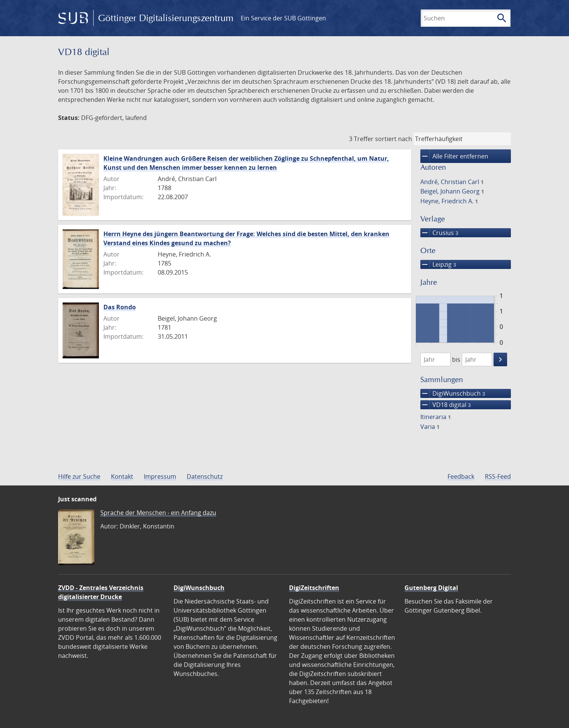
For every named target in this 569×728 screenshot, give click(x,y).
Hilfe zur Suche (79, 476)
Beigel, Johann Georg (452, 191)
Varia (430, 427)
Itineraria (436, 417)
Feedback (461, 476)
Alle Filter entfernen (454, 156)
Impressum (160, 476)
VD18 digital (446, 405)
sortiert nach (394, 139)
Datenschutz (205, 476)
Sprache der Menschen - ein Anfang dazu (158, 513)
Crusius (439, 233)
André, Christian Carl (452, 182)
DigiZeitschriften (314, 588)
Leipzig (438, 264)
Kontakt (122, 476)
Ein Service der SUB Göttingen (283, 18)
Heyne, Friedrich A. (449, 201)
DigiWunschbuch (453, 393)
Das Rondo (120, 307)
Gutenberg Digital (431, 588)
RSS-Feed (498, 476)
